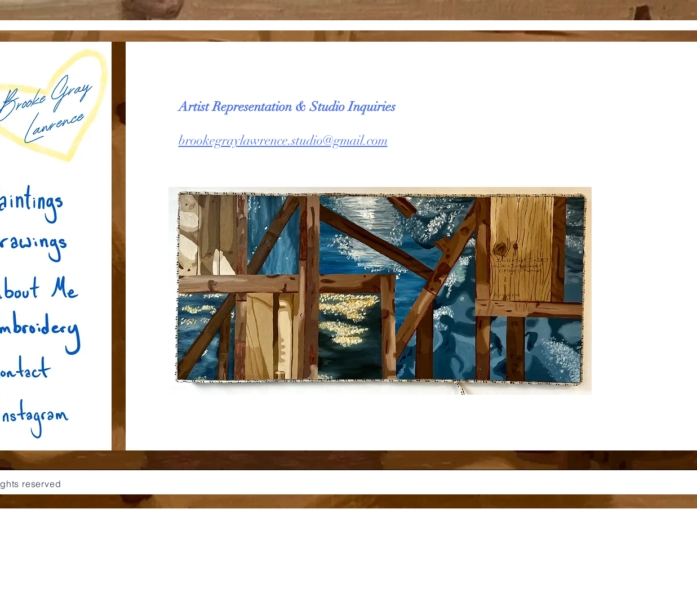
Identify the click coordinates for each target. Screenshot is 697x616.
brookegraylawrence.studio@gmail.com (283, 140)
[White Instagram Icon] (374, 609)
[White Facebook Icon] (345, 609)
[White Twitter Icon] (359, 609)
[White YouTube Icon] (331, 609)
